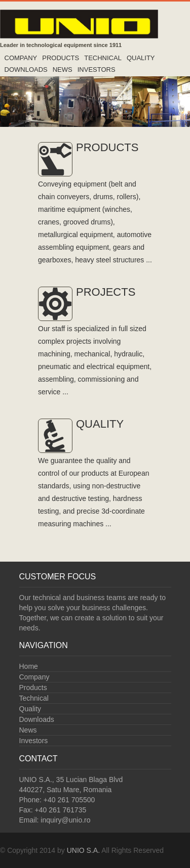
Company (21, 58)
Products (61, 58)
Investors (97, 70)
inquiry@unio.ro (65, 820)
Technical (103, 58)
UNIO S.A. (83, 850)
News (63, 70)
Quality (141, 58)
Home (29, 666)
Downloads (26, 70)
